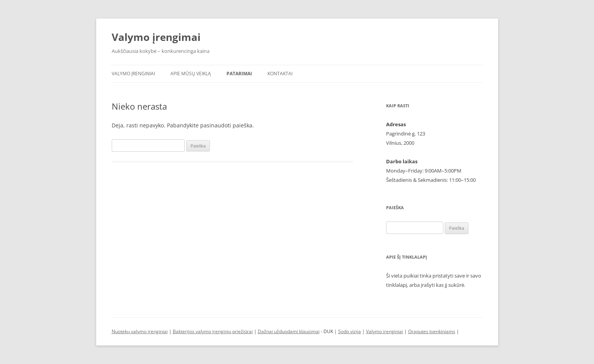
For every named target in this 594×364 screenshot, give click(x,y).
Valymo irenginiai (385, 331)
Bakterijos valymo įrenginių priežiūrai (213, 331)
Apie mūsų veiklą (191, 74)
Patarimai (239, 74)
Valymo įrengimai (156, 37)
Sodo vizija (350, 331)
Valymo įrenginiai (133, 74)
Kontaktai (280, 74)
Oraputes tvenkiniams (432, 331)
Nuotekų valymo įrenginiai (140, 331)
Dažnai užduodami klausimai (289, 331)
